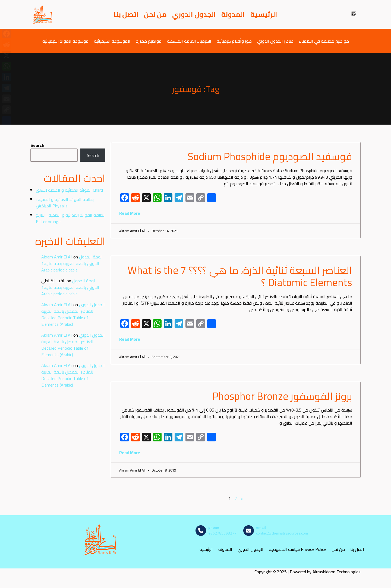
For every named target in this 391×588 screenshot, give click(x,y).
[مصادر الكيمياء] (43, 14)
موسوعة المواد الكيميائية (65, 41)
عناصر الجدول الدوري (275, 41)
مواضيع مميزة (149, 41)
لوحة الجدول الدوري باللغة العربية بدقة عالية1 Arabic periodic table (71, 263)
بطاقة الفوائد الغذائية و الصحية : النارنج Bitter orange (70, 218)
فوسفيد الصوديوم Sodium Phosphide (270, 156)
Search (37, 145)
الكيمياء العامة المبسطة (189, 41)
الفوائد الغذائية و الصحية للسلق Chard (69, 190)
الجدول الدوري (194, 14)
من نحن (155, 14)
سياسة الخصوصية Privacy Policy (297, 549)
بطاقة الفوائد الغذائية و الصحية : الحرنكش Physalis (65, 203)
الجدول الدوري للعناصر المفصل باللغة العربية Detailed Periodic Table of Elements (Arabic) (73, 314)
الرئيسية (264, 14)
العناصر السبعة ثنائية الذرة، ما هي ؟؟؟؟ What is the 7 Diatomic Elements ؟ (240, 276)
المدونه (225, 549)
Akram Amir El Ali (57, 257)
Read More (130, 213)
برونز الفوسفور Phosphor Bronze (282, 396)
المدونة (233, 14)
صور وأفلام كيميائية (234, 41)
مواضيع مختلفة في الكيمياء (324, 41)
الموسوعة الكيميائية (112, 41)
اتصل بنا (126, 14)
